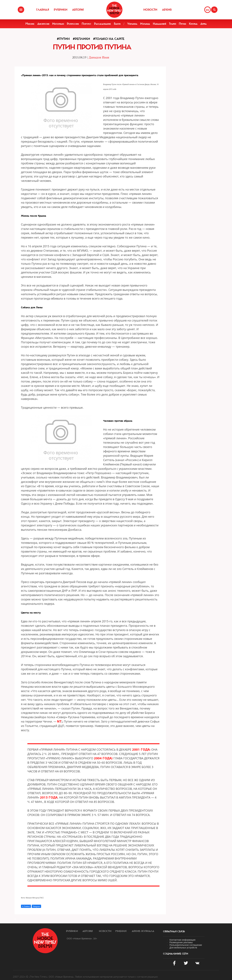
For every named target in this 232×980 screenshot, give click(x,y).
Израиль (145, 24)
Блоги (117, 24)
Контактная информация (182, 940)
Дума (203, 24)
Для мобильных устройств (183, 948)
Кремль (193, 24)
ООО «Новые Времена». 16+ (82, 939)
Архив (167, 10)
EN (207, 10)
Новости (150, 10)
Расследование (103, 24)
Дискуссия (43, 24)
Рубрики (61, 10)
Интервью (58, 24)
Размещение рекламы (181, 942)
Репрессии (73, 24)
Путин (182, 24)
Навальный (159, 24)
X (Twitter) (26, 906)
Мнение (30, 24)
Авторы (78, 10)
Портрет (86, 24)
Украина (132, 24)
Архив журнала (143, 931)
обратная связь (174, 931)
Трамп (173, 24)
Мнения (121, 931)
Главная (43, 10)
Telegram (36, 906)
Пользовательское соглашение (186, 945)
